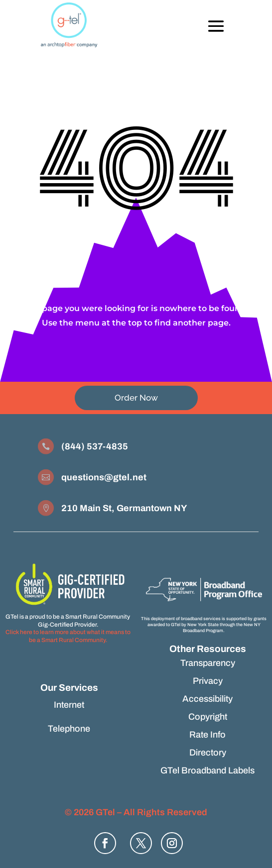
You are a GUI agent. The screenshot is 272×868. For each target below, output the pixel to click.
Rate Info (207, 735)
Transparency (208, 663)
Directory (208, 753)
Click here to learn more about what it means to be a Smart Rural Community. (68, 636)
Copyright (208, 717)
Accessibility (207, 699)
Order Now (136, 398)
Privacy (208, 681)
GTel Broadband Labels (207, 770)
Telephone (69, 729)
